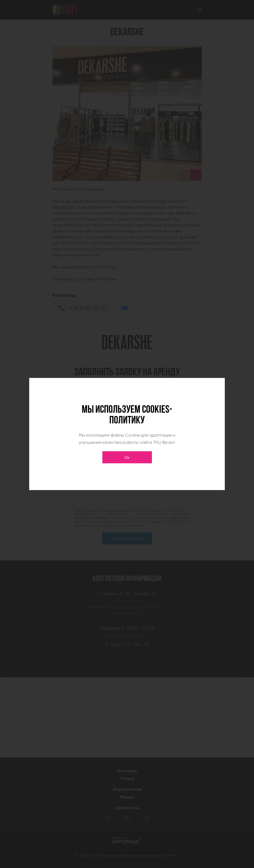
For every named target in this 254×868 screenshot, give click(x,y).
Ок (127, 457)
